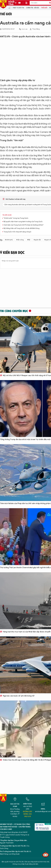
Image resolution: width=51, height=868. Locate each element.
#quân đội (37, 240)
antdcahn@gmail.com (43, 812)
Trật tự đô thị (18, 8)
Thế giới (44, 8)
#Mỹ (29, 240)
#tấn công (20, 240)
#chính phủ (9, 240)
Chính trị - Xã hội (33, 8)
